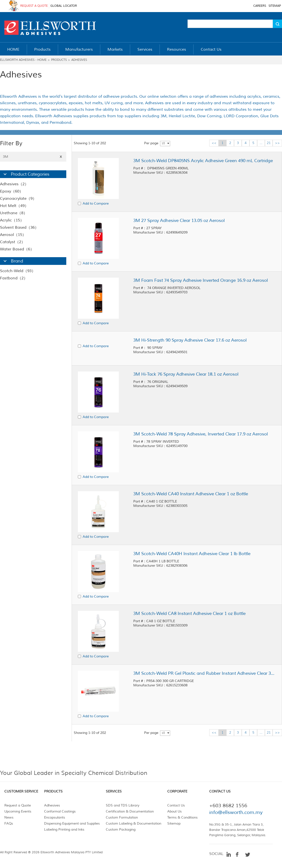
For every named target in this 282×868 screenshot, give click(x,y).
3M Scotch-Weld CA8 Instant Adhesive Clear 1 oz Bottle (189, 613)
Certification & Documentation (130, 811)
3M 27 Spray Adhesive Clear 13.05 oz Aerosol (179, 220)
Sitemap (174, 823)
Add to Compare (96, 203)
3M (33, 157)
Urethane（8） (14, 213)
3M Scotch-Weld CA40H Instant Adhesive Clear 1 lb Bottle (192, 554)
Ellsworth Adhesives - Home (23, 60)
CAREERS (260, 6)
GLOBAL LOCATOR (64, 6)
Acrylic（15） (12, 220)
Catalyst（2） (13, 242)
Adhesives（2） (14, 184)
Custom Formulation (122, 817)
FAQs (9, 823)
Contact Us (176, 805)
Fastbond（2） (14, 278)
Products (59, 60)
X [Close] (61, 157)
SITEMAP (275, 6)
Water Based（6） (17, 249)
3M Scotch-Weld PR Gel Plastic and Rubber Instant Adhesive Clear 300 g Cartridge (204, 673)
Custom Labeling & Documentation (134, 823)
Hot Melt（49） (14, 206)
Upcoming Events (18, 811)
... (261, 143)
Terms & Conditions (182, 817)
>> (277, 143)
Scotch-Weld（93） (18, 271)
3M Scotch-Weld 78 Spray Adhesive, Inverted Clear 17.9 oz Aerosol (201, 434)
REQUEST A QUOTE (34, 6)
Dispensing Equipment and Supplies (72, 823)
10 (163, 143)
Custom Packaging (121, 830)
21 (269, 143)
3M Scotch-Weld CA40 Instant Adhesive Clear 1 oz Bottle (191, 494)
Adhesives (79, 60)
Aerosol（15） (13, 235)
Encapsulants (55, 817)
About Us (175, 811)
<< (214, 143)
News (9, 817)
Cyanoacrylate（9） (18, 199)
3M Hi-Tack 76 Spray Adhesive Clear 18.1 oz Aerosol (186, 374)
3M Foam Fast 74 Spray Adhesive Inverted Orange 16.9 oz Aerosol (201, 280)
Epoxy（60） (12, 191)
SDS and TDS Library (123, 805)
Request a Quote (18, 805)
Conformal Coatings (60, 811)
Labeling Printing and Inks (64, 830)
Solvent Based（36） (19, 227)
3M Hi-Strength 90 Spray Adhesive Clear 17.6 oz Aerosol (190, 340)
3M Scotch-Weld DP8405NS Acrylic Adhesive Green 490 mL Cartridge (203, 161)
